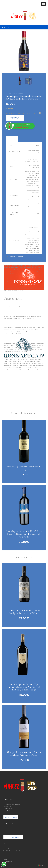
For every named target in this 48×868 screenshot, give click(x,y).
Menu (5, 27)
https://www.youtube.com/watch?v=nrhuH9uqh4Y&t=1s (19, 402)
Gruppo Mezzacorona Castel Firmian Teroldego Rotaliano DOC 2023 (24, 754)
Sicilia (9, 93)
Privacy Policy (7, 849)
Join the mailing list (13, 837)
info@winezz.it (9, 811)
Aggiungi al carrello (15, 118)
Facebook (6, 829)
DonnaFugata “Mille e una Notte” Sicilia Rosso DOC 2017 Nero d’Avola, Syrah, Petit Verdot (24, 534)
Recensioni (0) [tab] (36, 139)
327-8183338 (8, 809)
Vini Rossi (18, 93)
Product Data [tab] (12, 139)
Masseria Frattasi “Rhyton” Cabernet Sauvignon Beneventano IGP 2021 (24, 612)
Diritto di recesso (8, 855)
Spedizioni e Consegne (10, 857)
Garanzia (6, 853)
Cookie (5, 859)
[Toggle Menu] (43, 4)
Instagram (6, 831)
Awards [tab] (24, 139)
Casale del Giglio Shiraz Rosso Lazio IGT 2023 (24, 468)
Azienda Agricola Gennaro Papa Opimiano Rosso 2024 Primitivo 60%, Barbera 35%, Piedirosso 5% (24, 687)
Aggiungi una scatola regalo (22, 113)
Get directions (11, 817)
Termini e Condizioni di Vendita (12, 851)
